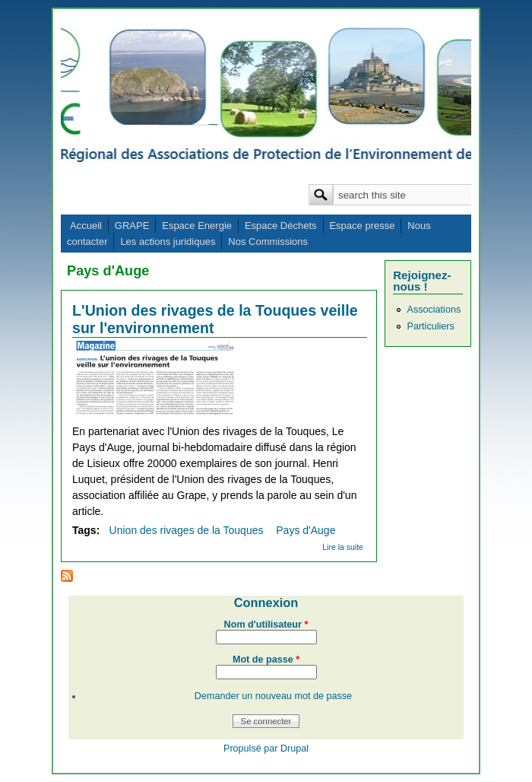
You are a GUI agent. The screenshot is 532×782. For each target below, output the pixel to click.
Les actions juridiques (168, 242)
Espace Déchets (281, 226)
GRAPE (132, 226)
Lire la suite (343, 547)
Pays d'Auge (306, 530)
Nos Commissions (268, 242)
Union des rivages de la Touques (187, 530)
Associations (434, 310)
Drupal (294, 749)
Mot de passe (266, 660)
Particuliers (430, 326)
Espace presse (362, 226)
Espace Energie (197, 226)
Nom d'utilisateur (266, 625)
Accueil (86, 226)
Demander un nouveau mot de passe (273, 696)
